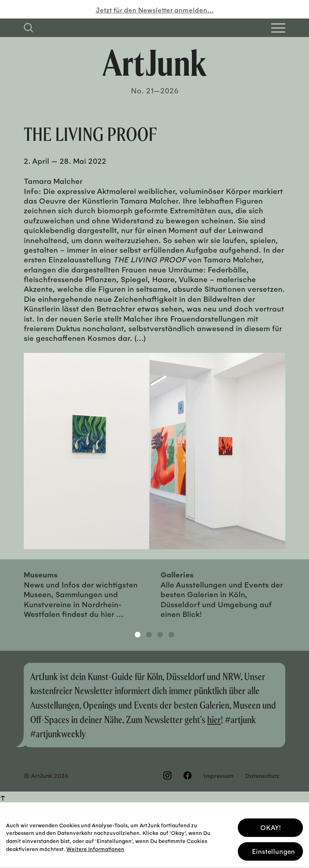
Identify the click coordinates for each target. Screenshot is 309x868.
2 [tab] (149, 635)
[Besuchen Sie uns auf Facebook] (187, 775)
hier (214, 719)
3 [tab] (160, 635)
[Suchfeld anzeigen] (29, 28)
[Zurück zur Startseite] (154, 63)
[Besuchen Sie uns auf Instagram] (167, 775)
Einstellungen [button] (273, 848)
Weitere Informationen (95, 846)
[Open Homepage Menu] (278, 28)
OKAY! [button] (271, 825)
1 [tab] (138, 635)
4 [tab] (171, 635)
